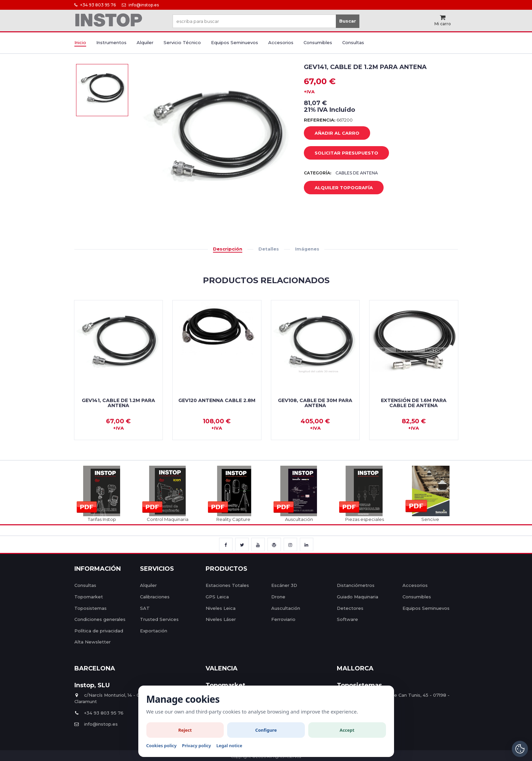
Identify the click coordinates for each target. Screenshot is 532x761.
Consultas (353, 42)
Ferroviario (283, 619)
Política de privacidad (99, 631)
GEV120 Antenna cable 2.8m (217, 400)
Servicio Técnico (182, 42)
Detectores (350, 608)
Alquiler (145, 42)
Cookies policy (162, 746)
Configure (266, 730)
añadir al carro (332, 133)
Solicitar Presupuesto (341, 153)
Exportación (154, 631)
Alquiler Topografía (339, 188)
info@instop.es (140, 5)
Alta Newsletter (93, 642)
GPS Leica (217, 597)
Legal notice (229, 746)
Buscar (348, 21)
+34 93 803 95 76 (95, 5)
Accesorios (281, 42)
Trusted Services (159, 619)
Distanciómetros (356, 585)
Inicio (80, 42)
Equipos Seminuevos (235, 42)
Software (347, 619)
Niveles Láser (221, 619)
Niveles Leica (221, 608)
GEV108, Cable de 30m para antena (315, 403)
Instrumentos (111, 42)
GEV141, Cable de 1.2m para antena (118, 403)
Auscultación (286, 608)
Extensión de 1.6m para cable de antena (414, 403)
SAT (145, 608)
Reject (185, 730)
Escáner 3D (284, 585)
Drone (278, 597)
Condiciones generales (100, 619)
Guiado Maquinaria (358, 597)
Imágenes (307, 249)
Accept (347, 730)
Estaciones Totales (227, 585)
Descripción (228, 249)
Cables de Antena (357, 173)
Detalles (269, 249)
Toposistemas (91, 608)
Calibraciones (155, 597)
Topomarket (89, 597)
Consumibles (318, 42)
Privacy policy (197, 746)
